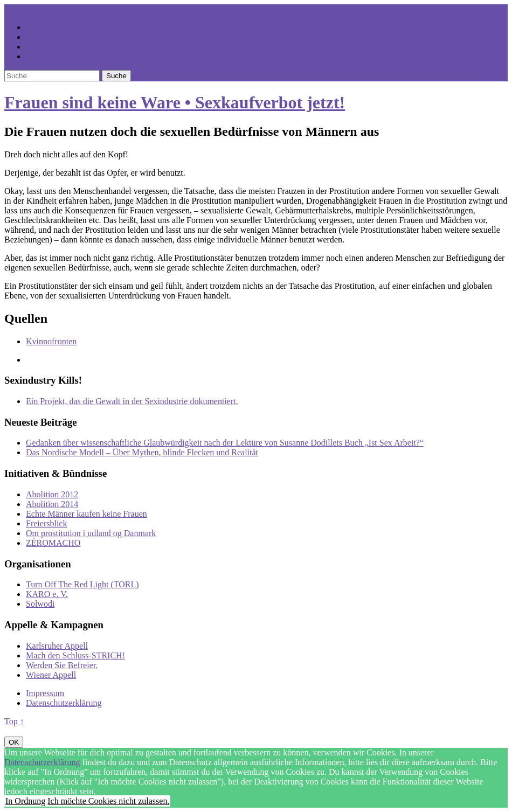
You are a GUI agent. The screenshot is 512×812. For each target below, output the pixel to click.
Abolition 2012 (52, 494)
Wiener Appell (51, 675)
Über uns (41, 27)
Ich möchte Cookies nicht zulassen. (108, 801)
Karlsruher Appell (57, 646)
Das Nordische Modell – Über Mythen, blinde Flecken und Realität (142, 452)
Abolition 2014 (52, 504)
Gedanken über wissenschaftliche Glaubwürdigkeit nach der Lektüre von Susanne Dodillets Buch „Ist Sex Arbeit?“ (225, 443)
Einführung (46, 47)
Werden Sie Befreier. (62, 665)
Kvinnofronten (51, 341)
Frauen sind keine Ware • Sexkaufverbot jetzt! (175, 102)
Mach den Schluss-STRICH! (75, 655)
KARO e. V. (47, 594)
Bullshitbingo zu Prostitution (76, 56)
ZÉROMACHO (53, 543)
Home (15, 9)
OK (14, 742)
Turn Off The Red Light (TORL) (82, 584)
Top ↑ (14, 721)
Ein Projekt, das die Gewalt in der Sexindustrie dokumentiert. (132, 401)
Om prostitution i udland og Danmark (91, 533)
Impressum (45, 693)
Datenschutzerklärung (64, 703)
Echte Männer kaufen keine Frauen (87, 514)
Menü (37, 9)
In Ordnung (25, 801)
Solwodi (40, 604)
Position (40, 37)
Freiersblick (46, 523)
